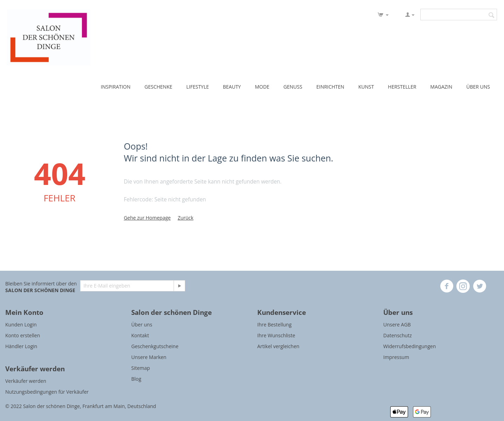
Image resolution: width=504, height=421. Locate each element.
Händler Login (21, 346)
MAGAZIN (441, 87)
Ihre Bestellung (274, 325)
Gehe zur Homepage (147, 218)
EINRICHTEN (330, 87)
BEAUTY (232, 87)
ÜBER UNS (478, 87)
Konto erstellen (23, 335)
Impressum (396, 357)
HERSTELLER (402, 87)
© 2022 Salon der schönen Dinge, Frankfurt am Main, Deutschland (81, 406)
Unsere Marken (149, 357)
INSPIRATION (116, 87)
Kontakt (140, 335)
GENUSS (293, 87)
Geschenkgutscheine (155, 346)
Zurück (186, 218)
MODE (262, 87)
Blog (136, 379)
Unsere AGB (397, 325)
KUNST (366, 87)
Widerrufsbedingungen (409, 346)
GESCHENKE (158, 87)
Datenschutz (397, 335)
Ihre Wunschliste (276, 335)
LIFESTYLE (198, 87)
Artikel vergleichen (278, 346)
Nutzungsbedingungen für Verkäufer (47, 392)
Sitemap (141, 368)
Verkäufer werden (26, 381)
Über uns (142, 325)
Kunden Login (21, 325)
